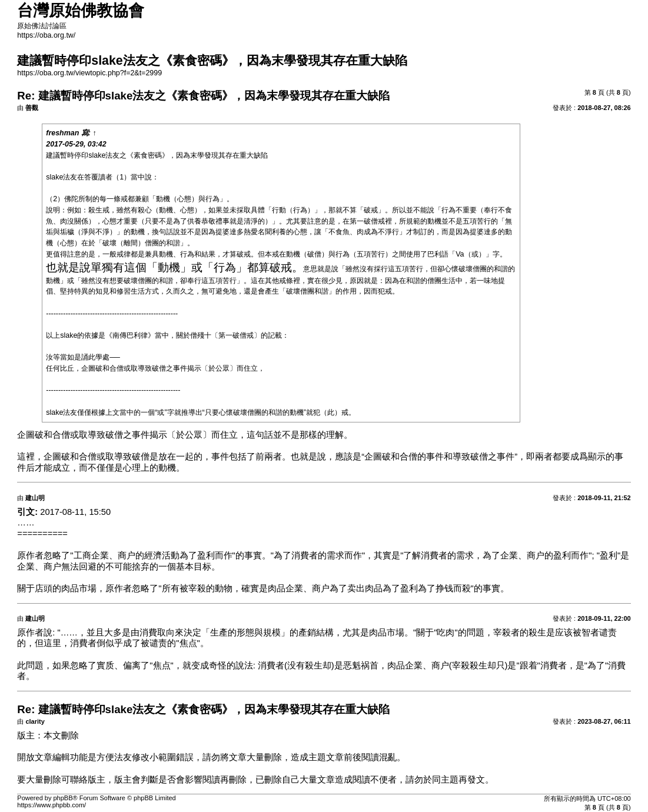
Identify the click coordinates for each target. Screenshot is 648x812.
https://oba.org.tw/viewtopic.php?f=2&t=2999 (89, 73)
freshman (62, 133)
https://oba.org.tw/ (46, 35)
